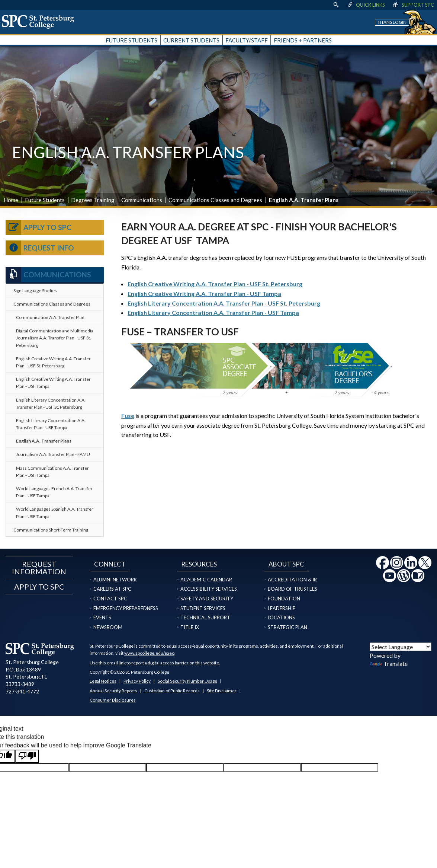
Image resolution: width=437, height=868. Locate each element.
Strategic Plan (287, 627)
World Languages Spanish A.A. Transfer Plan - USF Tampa (55, 513)
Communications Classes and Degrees (215, 200)
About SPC (286, 564)
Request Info (40, 248)
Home (11, 200)
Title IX (190, 627)
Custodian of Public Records (172, 691)
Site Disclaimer (222, 691)
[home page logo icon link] (41, 22)
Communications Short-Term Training (51, 530)
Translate (389, 663)
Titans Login (392, 22)
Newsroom (108, 627)
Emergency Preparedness (126, 608)
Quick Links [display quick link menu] (366, 5)
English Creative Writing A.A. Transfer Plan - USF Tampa (204, 293)
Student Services (203, 608)
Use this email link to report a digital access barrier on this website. (155, 663)
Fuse (128, 416)
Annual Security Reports (113, 691)
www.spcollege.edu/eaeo (149, 653)
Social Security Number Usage (187, 681)
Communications (142, 200)
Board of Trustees (293, 589)
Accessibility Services (209, 589)
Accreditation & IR (292, 580)
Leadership (282, 608)
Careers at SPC (112, 589)
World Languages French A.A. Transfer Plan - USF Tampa (54, 492)
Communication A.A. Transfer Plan (50, 317)
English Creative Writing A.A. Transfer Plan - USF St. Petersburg (215, 284)
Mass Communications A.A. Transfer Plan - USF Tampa (52, 472)
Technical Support (205, 618)
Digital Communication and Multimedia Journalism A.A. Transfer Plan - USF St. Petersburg (55, 338)
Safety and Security (207, 599)
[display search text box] (336, 5)
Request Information (39, 568)
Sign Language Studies (35, 291)
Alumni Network (115, 580)
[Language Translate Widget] (401, 647)
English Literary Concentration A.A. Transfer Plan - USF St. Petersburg (224, 303)
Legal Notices (103, 681)
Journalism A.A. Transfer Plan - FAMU (53, 454)
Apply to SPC (38, 227)
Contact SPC (110, 599)
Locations (281, 618)
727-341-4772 (22, 691)
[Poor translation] (27, 756)
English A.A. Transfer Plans (44, 441)
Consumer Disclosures (113, 700)
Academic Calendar (206, 580)
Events (102, 618)
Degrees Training (93, 200)
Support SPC (413, 5)
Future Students (45, 200)
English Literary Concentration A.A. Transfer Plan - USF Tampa (213, 312)
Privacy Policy (137, 681)
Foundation (284, 599)
